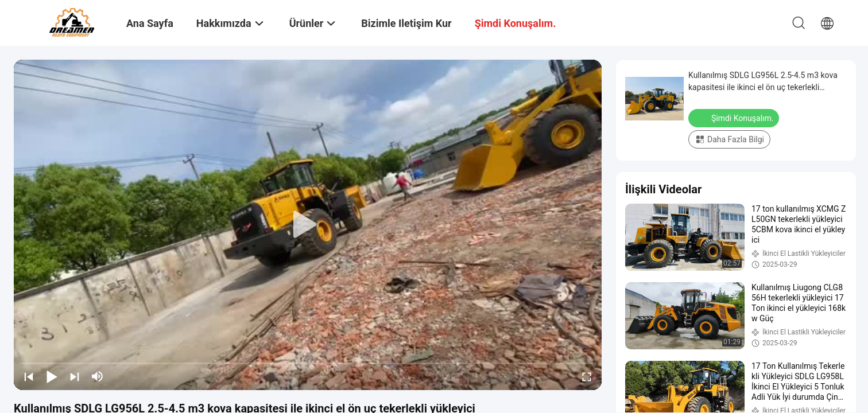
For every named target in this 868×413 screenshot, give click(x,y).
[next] (75, 376)
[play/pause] (52, 376)
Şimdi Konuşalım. (735, 118)
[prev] (29, 376)
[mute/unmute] (98, 376)
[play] (308, 225)
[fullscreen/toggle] (587, 376)
